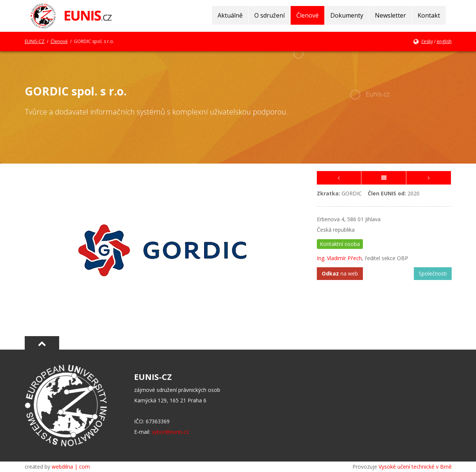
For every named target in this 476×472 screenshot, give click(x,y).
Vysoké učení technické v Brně (415, 467)
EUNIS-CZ (35, 41)
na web (340, 273)
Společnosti (433, 273)
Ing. (322, 258)
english (444, 41)
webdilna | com (71, 467)
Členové (307, 15)
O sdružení (269, 15)
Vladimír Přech (344, 258)
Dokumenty (347, 15)
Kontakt (429, 15)
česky (427, 41)
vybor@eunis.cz (170, 432)
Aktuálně (230, 15)
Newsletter (390, 15)
